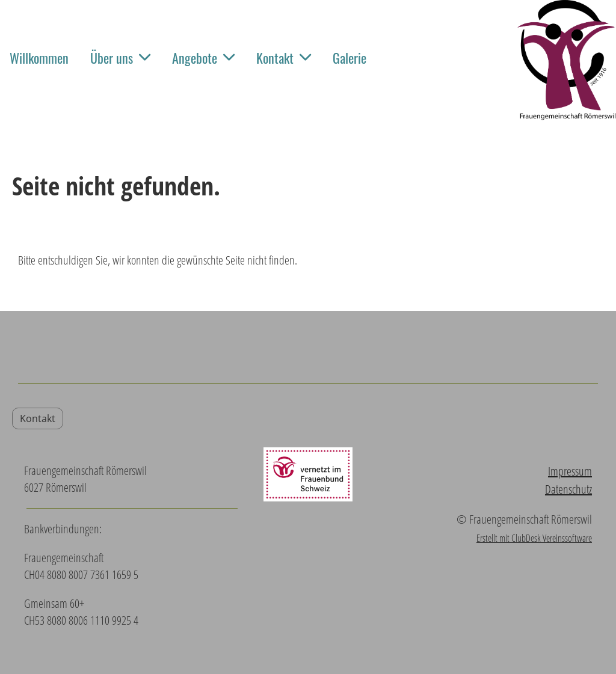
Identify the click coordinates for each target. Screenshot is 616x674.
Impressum (570, 471)
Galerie (350, 58)
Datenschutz (568, 489)
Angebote (203, 58)
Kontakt (284, 58)
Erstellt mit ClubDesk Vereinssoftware (534, 538)
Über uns (120, 58)
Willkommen (39, 58)
